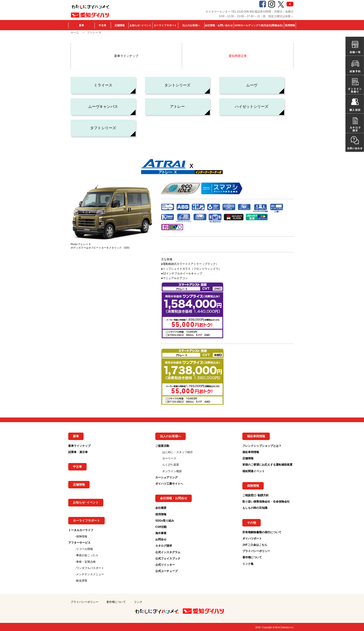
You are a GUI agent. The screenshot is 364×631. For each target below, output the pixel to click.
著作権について (252, 557)
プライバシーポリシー (256, 551)
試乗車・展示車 (78, 452)
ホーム (75, 33)
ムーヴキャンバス (103, 107)
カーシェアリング (166, 477)
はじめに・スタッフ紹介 (178, 452)
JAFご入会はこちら (255, 545)
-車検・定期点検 (85, 562)
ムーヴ (252, 85)
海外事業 (161, 533)
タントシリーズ (177, 85)
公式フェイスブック (168, 559)
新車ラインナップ (126, 56)
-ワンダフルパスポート (90, 568)
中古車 (102, 25)
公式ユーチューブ (166, 571)
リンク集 (248, 564)
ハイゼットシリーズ (252, 107)
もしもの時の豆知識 (255, 508)
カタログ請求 (164, 546)
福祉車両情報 (251, 452)
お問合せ (161, 539)
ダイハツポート (252, 539)
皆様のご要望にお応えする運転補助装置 (267, 465)
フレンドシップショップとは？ (262, 446)
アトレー (177, 107)
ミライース (103, 85)
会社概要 (161, 508)
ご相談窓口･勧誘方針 (256, 495)
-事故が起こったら (87, 555)
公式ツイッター (165, 565)
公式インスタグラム (168, 552)
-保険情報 (81, 536)
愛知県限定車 (238, 56)
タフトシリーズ (103, 128)
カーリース (169, 458)
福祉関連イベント (253, 471)
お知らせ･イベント (140, 25)
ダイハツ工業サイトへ (169, 484)
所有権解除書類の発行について (262, 532)
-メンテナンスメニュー (90, 574)
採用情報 (290, 25)
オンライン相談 (172, 471)
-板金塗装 (81, 581)
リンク (138, 602)
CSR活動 (161, 527)
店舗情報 (120, 25)
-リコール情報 (84, 549)
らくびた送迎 (171, 465)
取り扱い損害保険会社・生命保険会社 (266, 502)
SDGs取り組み (165, 521)
